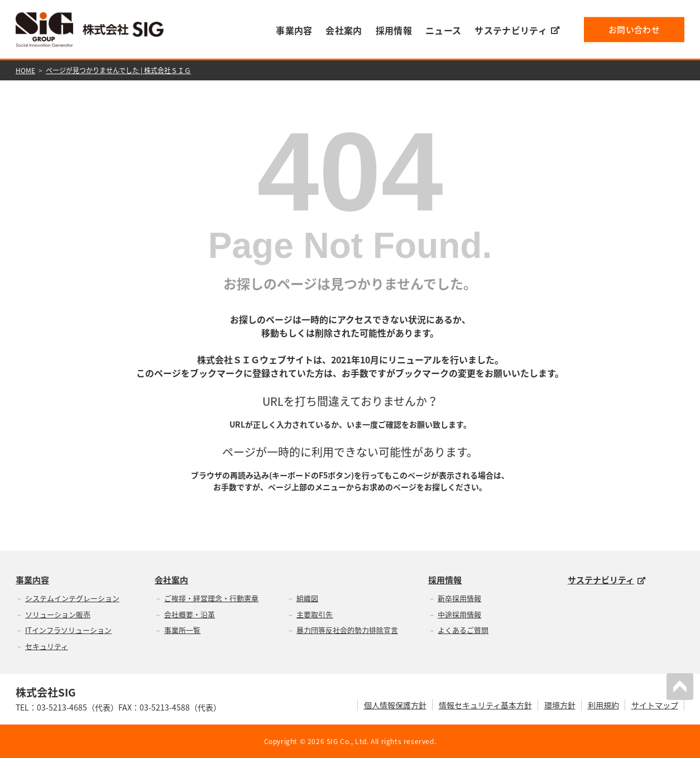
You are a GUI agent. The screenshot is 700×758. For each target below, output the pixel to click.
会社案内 (344, 30)
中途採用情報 (459, 614)
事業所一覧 (182, 630)
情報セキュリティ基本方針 (485, 705)
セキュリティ (47, 646)
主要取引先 (315, 614)
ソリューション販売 (58, 614)
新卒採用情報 (459, 598)
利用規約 (603, 705)
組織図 (307, 598)
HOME (25, 70)
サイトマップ (655, 705)
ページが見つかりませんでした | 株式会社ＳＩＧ (118, 70)
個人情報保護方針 (395, 705)
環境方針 (560, 705)
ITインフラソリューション (68, 630)
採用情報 (394, 30)
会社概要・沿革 (190, 614)
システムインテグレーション (72, 598)
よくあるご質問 (463, 630)
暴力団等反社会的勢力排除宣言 (347, 630)
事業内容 (294, 30)
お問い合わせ (634, 29)
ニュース (443, 30)
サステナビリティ (517, 30)
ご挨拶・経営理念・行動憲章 (211, 598)
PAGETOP (680, 687)
